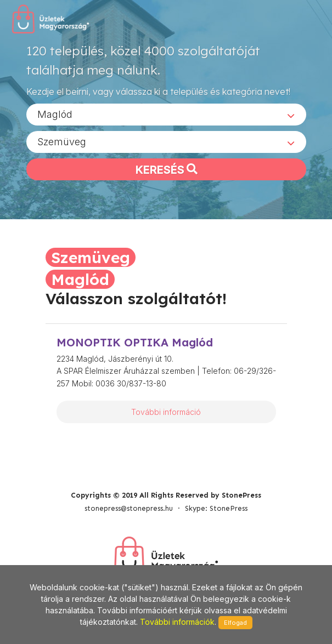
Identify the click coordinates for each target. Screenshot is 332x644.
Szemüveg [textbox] (62, 142)
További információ (166, 412)
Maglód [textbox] (55, 114)
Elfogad (235, 623)
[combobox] (166, 115)
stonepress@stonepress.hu (129, 508)
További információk (177, 622)
